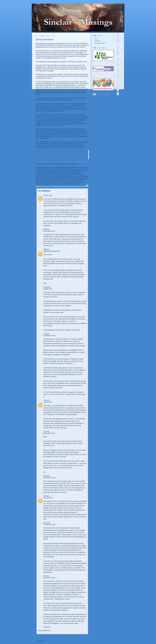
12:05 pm (47, 476)
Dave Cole (47, 231)
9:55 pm (46, 249)
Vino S (46, 195)
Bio (96, 39)
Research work (100, 43)
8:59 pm (46, 229)
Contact (98, 41)
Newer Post (41, 637)
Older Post (84, 637)
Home (63, 637)
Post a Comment (44, 630)
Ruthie (46, 289)
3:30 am (46, 400)
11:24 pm (47, 287)
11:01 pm (47, 523)
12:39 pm (47, 627)
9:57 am (46, 576)
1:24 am (46, 334)
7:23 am (46, 431)
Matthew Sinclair (50, 251)
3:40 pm (46, 496)
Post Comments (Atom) (55, 641)
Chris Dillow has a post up (46, 43)
